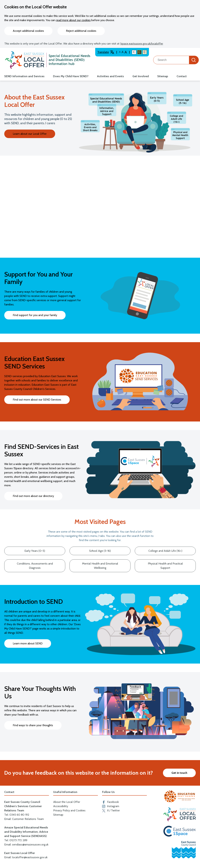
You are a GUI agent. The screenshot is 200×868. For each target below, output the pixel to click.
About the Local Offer (67, 802)
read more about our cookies (73, 20)
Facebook (110, 802)
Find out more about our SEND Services (37, 400)
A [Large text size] (123, 52)
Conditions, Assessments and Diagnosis (35, 566)
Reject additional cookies (81, 31)
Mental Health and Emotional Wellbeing (100, 566)
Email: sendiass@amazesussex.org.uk (26, 844)
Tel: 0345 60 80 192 (17, 815)
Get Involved (141, 76)
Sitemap (163, 76)
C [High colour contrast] (139, 52)
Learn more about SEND (28, 643)
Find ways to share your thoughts (33, 725)
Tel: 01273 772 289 (16, 840)
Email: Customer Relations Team (24, 819)
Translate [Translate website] (106, 52)
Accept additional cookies (28, 31)
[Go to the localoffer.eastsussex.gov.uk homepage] (48, 60)
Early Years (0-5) (35, 551)
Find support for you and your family (35, 315)
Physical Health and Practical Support (165, 566)
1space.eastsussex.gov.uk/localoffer (142, 44)
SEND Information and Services (24, 76)
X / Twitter (111, 811)
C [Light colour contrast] (145, 52)
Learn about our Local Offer (30, 134)
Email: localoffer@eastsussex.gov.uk (26, 857)
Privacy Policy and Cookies (69, 810)
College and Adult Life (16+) (165, 551)
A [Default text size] (120, 52)
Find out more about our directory (33, 496)
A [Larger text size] (126, 52)
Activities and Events (110, 76)
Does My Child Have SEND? (71, 76)
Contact (182, 76)
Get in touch (179, 773)
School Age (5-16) (100, 551)
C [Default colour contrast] (134, 52)
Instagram (111, 806)
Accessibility (61, 806)
